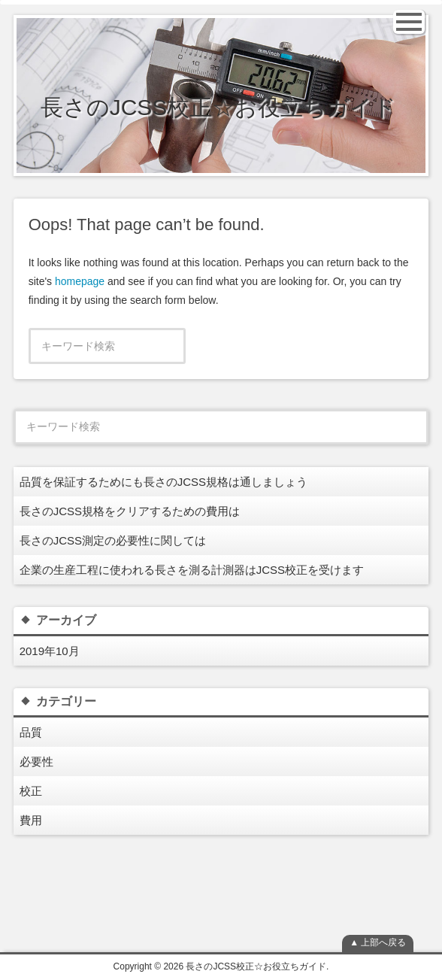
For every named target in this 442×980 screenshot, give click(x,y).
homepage (80, 281)
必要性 (36, 762)
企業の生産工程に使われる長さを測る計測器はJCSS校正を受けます (192, 570)
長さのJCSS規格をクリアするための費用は (130, 511)
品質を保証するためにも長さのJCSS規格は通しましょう (163, 482)
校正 (31, 791)
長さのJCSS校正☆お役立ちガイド (219, 107)
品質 (31, 732)
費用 (31, 820)
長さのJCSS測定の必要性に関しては (113, 540)
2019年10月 (50, 651)
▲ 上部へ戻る (378, 942)
